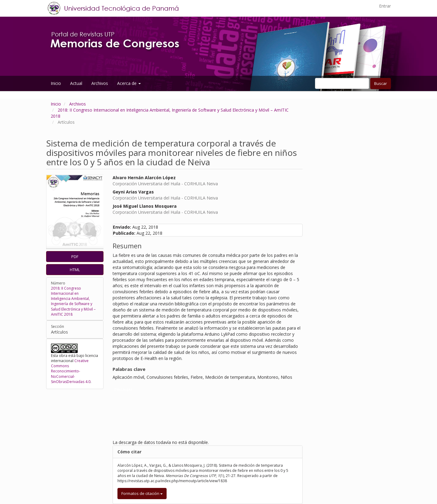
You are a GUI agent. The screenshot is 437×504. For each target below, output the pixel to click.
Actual (76, 83)
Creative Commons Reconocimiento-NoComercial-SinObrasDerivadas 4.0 (71, 371)
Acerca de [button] (129, 83)
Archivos (100, 83)
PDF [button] (75, 257)
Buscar (381, 83)
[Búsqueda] (342, 83)
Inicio (56, 83)
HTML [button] (75, 270)
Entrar (385, 6)
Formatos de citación (142, 493)
